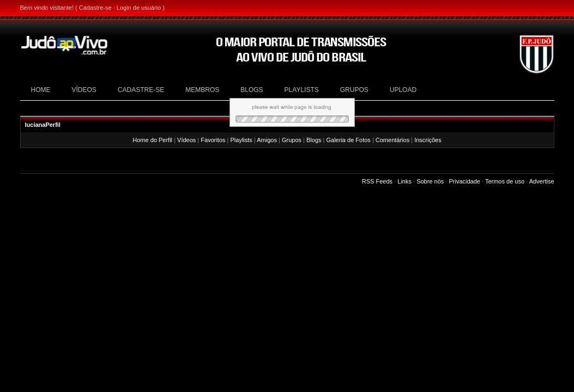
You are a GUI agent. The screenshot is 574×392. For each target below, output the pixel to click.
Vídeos (186, 140)
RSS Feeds (377, 181)
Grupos (292, 140)
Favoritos (213, 140)
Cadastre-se (95, 8)
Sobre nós (430, 181)
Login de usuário (139, 8)
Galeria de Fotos (349, 140)
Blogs (314, 140)
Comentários (392, 140)
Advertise (542, 181)
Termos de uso (505, 181)
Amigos (267, 140)
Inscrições (428, 140)
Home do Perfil (152, 140)
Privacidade (464, 181)
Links (404, 181)
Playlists (241, 140)
